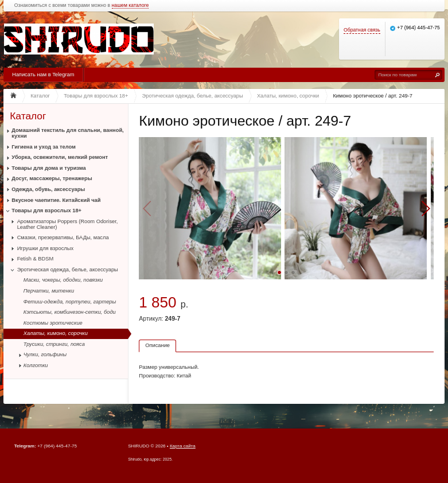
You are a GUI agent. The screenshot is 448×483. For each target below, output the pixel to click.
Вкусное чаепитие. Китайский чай (56, 200)
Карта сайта (183, 446)
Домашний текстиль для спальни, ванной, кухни (67, 133)
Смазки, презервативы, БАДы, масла (63, 237)
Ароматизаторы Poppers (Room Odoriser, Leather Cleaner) (68, 224)
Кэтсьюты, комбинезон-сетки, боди (70, 312)
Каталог (28, 116)
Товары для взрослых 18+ (46, 211)
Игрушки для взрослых (45, 248)
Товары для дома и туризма (48, 168)
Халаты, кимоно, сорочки (56, 333)
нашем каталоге (130, 5)
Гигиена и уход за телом (44, 147)
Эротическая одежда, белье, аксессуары (68, 270)
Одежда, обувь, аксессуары (48, 189)
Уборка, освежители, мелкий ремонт (60, 157)
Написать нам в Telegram (43, 75)
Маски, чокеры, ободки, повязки (63, 280)
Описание (157, 345)
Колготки (36, 365)
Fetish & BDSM (36, 259)
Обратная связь (362, 30)
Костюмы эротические (53, 323)
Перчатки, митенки (49, 291)
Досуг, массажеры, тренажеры (52, 178)
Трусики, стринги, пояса (54, 344)
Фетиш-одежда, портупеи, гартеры (70, 302)
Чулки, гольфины (45, 355)
